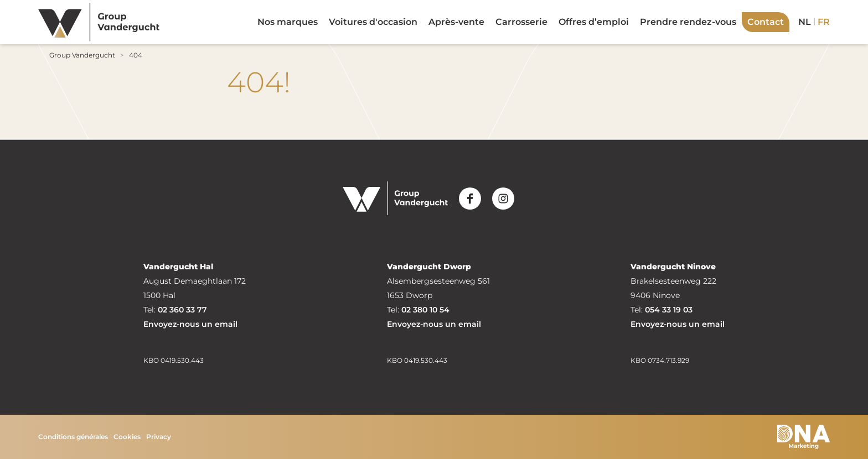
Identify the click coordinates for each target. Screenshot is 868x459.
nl (805, 22)
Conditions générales (73, 437)
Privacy (159, 437)
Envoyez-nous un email (190, 324)
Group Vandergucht (82, 55)
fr (824, 22)
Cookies (127, 437)
